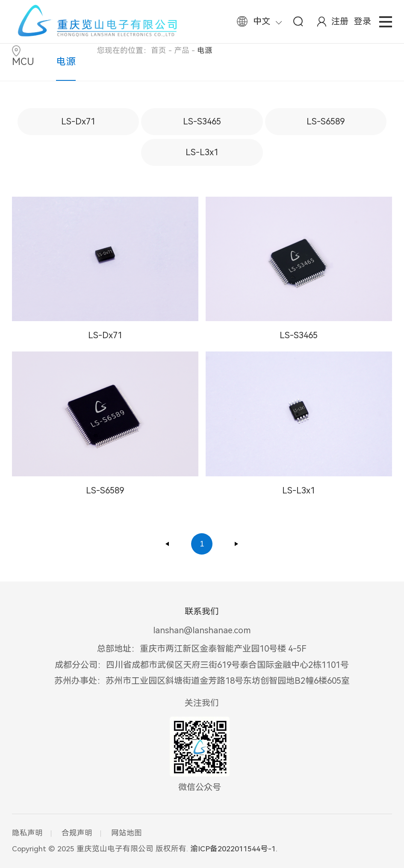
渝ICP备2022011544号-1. (234, 849)
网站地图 (127, 833)
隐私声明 (27, 833)
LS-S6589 (326, 121)
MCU (23, 62)
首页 (159, 50)
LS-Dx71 (78, 121)
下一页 (236, 544)
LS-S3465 (202, 121)
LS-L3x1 (202, 152)
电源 (66, 62)
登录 (363, 21)
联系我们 (202, 611)
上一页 (168, 544)
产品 (182, 50)
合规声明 (77, 833)
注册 (340, 21)
